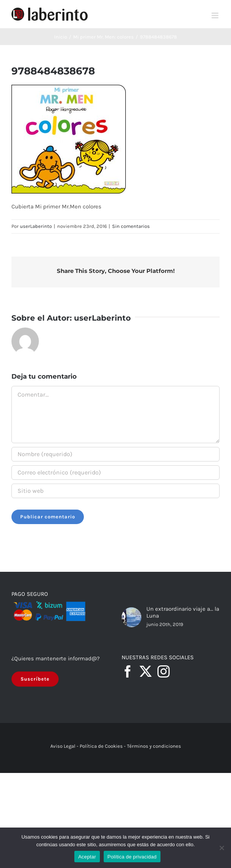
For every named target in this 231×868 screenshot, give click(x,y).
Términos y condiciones (154, 746)
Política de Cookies (101, 746)
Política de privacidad (132, 857)
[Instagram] (164, 671)
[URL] (115, 491)
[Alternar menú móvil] (216, 15)
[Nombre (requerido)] (115, 454)
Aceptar (87, 857)
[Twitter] (146, 671)
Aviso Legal (63, 746)
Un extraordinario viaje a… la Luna (183, 612)
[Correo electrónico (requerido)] (115, 473)
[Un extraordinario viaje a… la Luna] (132, 617)
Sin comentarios (131, 226)
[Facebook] (128, 671)
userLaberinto (36, 226)
